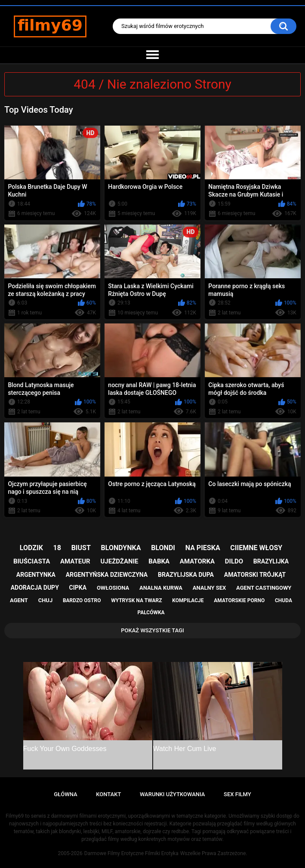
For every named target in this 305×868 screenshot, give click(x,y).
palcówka (151, 613)
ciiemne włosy (256, 548)
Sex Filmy (237, 794)
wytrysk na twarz (136, 600)
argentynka (36, 575)
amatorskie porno (239, 600)
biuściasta (32, 561)
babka (159, 561)
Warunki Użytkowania (173, 794)
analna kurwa (161, 588)
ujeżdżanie (119, 561)
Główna (65, 794)
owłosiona (113, 588)
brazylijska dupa (186, 575)
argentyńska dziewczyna (107, 575)
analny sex (209, 588)
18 (57, 548)
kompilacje (188, 600)
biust (81, 548)
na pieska (203, 548)
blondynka (121, 548)
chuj (46, 600)
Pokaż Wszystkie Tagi (152, 630)
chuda (283, 600)
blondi (163, 548)
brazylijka (271, 561)
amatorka (197, 561)
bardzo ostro (82, 600)
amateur (75, 561)
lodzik (31, 548)
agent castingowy (264, 588)
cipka (78, 588)
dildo (234, 561)
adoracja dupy (35, 588)
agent (19, 600)
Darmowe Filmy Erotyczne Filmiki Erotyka (131, 853)
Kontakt (108, 794)
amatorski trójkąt (255, 575)
